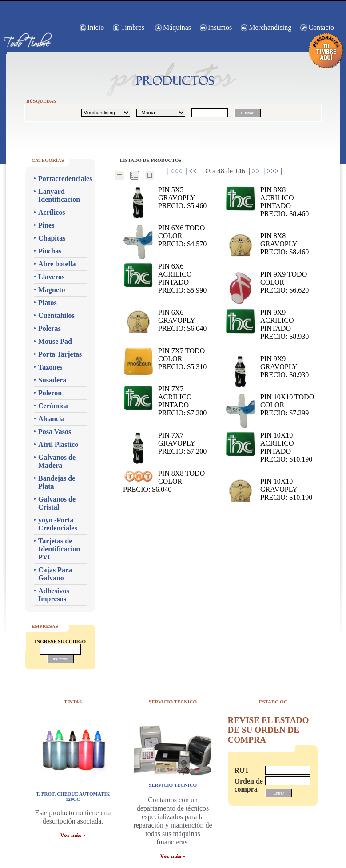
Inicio (96, 27)
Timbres (133, 27)
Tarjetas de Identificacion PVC (59, 549)
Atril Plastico (58, 444)
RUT (242, 770)
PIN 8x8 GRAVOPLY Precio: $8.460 (267, 244)
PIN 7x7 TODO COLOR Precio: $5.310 (165, 359)
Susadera (52, 380)
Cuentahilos (56, 315)
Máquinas (177, 27)
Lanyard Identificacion (59, 195)
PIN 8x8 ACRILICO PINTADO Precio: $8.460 (267, 202)
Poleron (50, 393)
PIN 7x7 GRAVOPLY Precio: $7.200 (165, 444)
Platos (48, 303)
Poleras (50, 328)
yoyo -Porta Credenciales (58, 524)
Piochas (50, 251)
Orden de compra (245, 785)
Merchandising (270, 27)
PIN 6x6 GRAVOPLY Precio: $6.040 (165, 321)
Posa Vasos (55, 432)
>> (256, 171)
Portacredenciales (62, 179)
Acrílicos (52, 212)
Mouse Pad (55, 341)
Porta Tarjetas (60, 354)
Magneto (52, 290)
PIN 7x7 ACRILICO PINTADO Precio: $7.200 (165, 401)
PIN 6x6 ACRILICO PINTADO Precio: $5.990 (165, 278)
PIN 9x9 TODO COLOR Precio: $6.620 (267, 283)
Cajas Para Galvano (55, 574)
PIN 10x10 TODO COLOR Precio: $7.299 (270, 405)
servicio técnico (173, 785)
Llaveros (51, 277)
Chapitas (52, 238)
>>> (273, 171)
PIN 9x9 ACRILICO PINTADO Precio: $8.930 (267, 324)
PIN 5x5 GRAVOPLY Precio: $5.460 (165, 198)
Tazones (50, 367)
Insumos (220, 27)
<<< (176, 171)
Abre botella (57, 264)
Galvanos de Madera (57, 461)
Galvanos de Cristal (57, 503)
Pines (46, 225)
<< (193, 171)
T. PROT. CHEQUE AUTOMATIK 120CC (73, 796)
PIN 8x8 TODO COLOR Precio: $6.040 (164, 481)
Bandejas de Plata (57, 482)
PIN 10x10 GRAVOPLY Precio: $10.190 (269, 490)
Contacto (321, 27)
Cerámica (53, 406)
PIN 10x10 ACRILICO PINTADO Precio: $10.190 (269, 447)
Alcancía (52, 419)
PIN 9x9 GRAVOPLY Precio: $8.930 (267, 367)
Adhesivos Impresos (54, 595)
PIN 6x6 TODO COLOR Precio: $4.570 (165, 236)
